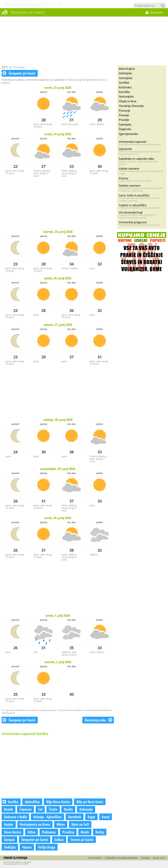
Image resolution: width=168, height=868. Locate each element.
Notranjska (126, 96)
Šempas (9, 840)
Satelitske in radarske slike (136, 159)
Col (40, 809)
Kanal (106, 817)
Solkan (59, 840)
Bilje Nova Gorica (58, 802)
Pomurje (125, 110)
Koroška (124, 92)
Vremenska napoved (132, 142)
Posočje (124, 120)
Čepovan (26, 809)
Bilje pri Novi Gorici (90, 802)
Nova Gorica (13, 832)
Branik (9, 809)
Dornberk (75, 817)
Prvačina (68, 832)
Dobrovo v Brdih (15, 817)
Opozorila (125, 149)
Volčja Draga (47, 847)
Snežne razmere (130, 185)
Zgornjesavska (128, 134)
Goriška (10, 802)
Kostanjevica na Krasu (35, 824)
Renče (85, 832)
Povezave (145, 858)
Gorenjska (126, 78)
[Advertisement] (84, 41)
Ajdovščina (32, 802)
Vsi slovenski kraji (131, 212)
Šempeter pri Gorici (19, 73)
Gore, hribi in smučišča (134, 195)
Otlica (31, 832)
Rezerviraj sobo (99, 720)
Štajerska (125, 129)
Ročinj (100, 832)
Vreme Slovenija (15, 858)
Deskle (68, 809)
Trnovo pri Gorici (82, 840)
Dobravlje (86, 809)
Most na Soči (80, 824)
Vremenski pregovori (133, 222)
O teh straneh (95, 858)
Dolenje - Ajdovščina (47, 817)
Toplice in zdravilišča (132, 205)
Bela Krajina (127, 69)
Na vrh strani (159, 858)
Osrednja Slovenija (131, 106)
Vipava (27, 847)
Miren (61, 824)
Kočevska (125, 87)
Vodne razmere (129, 168)
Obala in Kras (128, 101)
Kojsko (9, 824)
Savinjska (125, 124)
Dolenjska (125, 73)
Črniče (53, 809)
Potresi (124, 178)
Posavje (124, 115)
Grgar (91, 817)
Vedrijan (10, 847)
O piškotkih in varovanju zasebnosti (121, 858)
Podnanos (49, 832)
